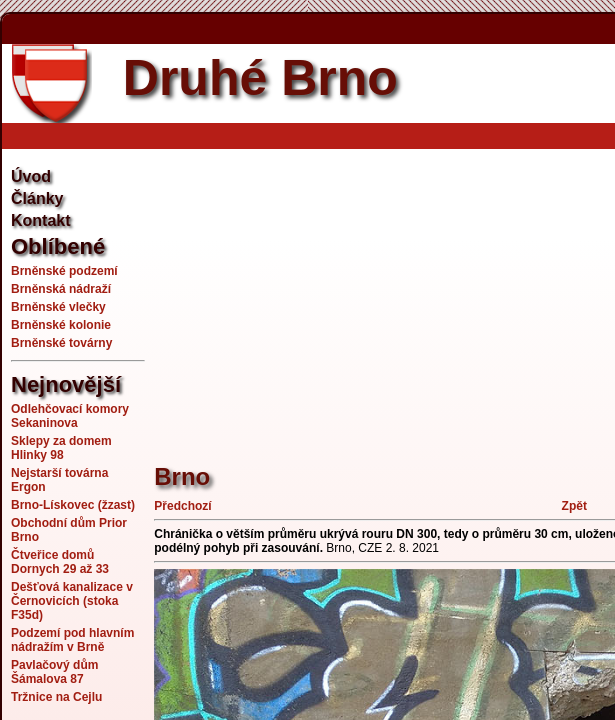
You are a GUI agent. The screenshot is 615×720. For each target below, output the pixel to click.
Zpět (574, 506)
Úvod (31, 176)
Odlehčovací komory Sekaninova (70, 416)
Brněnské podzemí (64, 271)
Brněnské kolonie (61, 325)
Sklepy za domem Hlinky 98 (61, 448)
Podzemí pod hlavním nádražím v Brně (72, 640)
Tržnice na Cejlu (56, 697)
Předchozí (182, 506)
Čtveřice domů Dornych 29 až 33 (60, 562)
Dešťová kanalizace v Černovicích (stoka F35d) (72, 601)
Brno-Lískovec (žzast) (73, 505)
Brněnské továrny (61, 343)
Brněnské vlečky (58, 307)
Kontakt (41, 220)
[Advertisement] (384, 295)
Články (37, 198)
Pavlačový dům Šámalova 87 (54, 672)
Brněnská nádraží (61, 289)
